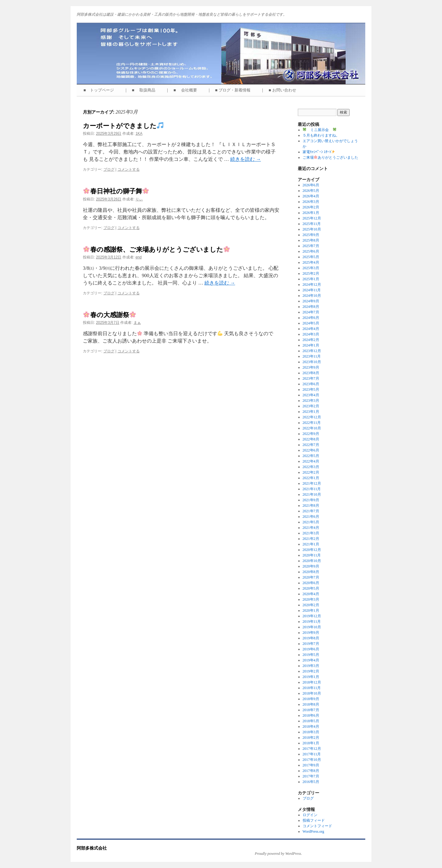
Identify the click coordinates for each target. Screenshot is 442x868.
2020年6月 (311, 583)
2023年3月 (311, 401)
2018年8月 (311, 704)
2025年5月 (311, 257)
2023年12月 (312, 351)
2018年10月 (312, 693)
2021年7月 (311, 511)
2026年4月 (311, 196)
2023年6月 (311, 384)
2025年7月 (311, 246)
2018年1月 (311, 743)
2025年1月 (311, 279)
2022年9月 (311, 434)
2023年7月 (311, 378)
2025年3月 (311, 268)
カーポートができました (123, 126)
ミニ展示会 (320, 130)
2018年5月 (311, 721)
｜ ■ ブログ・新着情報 (231, 90)
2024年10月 (312, 296)
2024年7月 (311, 312)
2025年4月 (311, 262)
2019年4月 (311, 660)
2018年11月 (312, 688)
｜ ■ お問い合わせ (280, 90)
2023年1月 (311, 412)
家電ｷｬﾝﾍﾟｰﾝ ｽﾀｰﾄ (319, 152)
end (138, 257)
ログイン (310, 815)
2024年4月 (311, 329)
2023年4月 (311, 395)
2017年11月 (312, 754)
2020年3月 (311, 599)
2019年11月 (312, 622)
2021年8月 (311, 506)
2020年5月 (311, 588)
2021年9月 (311, 500)
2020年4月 (311, 594)
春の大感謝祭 (110, 315)
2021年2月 (311, 539)
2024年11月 (312, 290)
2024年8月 (311, 307)
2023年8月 (311, 373)
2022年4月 (311, 461)
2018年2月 (311, 738)
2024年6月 (311, 318)
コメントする (129, 169)
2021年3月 (311, 533)
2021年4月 (311, 528)
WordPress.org (313, 831)
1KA (139, 134)
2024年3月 (311, 334)
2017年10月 (312, 760)
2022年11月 (312, 423)
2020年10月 (312, 561)
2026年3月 (311, 202)
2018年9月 (311, 699)
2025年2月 (311, 273)
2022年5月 (311, 456)
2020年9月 (311, 566)
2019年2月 (311, 671)
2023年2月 (311, 406)
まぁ (137, 323)
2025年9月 (311, 235)
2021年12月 (312, 483)
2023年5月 (311, 389)
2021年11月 (312, 489)
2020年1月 (311, 610)
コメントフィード (317, 826)
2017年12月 (312, 749)
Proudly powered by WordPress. (278, 854)
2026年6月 (311, 185)
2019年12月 (312, 616)
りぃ (139, 199)
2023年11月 (312, 356)
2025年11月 (312, 224)
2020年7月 (311, 577)
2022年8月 (311, 439)
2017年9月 (311, 765)
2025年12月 (312, 218)
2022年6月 (311, 450)
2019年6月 (311, 649)
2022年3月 (311, 467)
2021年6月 (311, 517)
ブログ (109, 169)
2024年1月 (311, 345)
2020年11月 (312, 555)
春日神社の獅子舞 (116, 191)
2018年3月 (311, 732)
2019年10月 (312, 627)
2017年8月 (311, 771)
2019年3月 (311, 666)
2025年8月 (311, 240)
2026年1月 (311, 213)
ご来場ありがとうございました (331, 157)
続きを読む (246, 159)
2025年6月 (311, 251)
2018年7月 (311, 710)
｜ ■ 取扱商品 (142, 90)
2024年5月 (311, 323)
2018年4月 (311, 727)
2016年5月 (311, 782)
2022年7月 (311, 445)
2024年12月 (312, 285)
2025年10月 (312, 229)
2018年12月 (312, 682)
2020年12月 (312, 550)
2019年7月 (311, 644)
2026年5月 (311, 191)
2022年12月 (312, 417)
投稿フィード (314, 820)
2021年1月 (311, 544)
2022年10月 (312, 428)
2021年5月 (311, 522)
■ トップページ (101, 90)
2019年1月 (311, 677)
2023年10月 (312, 362)
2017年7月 (311, 776)
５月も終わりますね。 (321, 135)
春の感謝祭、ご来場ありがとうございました (157, 249)
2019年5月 (311, 655)
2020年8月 (311, 572)
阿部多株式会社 (92, 848)
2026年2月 (311, 207)
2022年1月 (311, 478)
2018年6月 (311, 715)
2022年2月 (311, 472)
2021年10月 (312, 494)
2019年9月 (311, 633)
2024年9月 (311, 301)
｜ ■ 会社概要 (183, 90)
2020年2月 (311, 605)
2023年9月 (311, 367)
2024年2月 (311, 340)
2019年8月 (311, 638)
